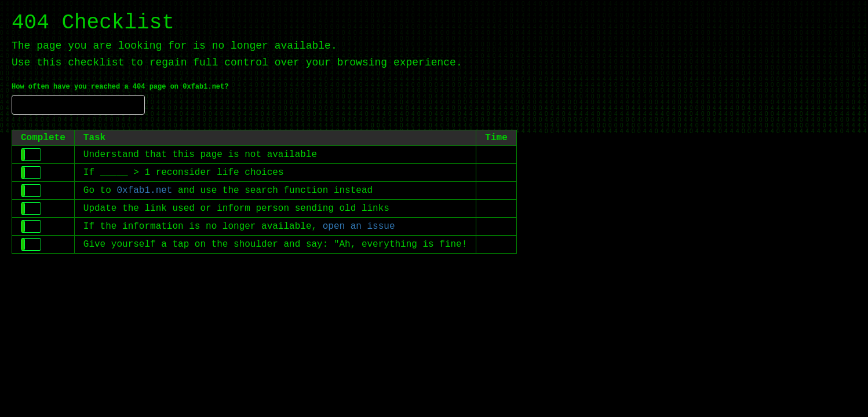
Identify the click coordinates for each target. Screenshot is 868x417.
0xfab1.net (144, 191)
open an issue (359, 226)
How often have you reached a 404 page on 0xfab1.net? (120, 87)
